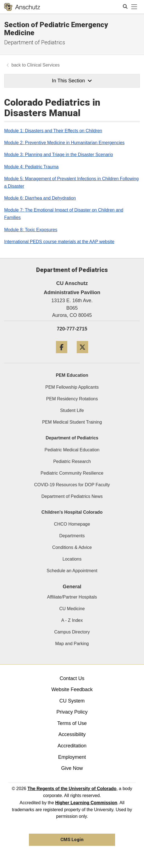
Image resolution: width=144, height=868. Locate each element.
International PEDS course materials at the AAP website (59, 242)
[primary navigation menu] (134, 7)
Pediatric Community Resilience (72, 473)
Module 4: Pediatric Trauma (31, 167)
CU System (72, 701)
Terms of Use (72, 723)
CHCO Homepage (72, 524)
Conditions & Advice (72, 547)
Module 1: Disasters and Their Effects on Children (53, 131)
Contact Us (72, 678)
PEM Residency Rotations (72, 399)
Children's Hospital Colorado (72, 512)
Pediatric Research (72, 461)
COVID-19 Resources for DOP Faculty (72, 485)
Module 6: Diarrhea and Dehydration (40, 198)
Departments (72, 536)
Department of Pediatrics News (72, 496)
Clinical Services (43, 65)
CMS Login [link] (72, 840)
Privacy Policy (72, 712)
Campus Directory (72, 632)
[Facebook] (62, 355)
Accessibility (72, 734)
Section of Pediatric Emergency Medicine (56, 29)
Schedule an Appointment (72, 571)
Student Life (72, 410)
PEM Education (72, 375)
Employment (72, 757)
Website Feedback (72, 689)
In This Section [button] (72, 81)
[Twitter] (82, 355)
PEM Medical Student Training (72, 422)
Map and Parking (72, 644)
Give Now (72, 768)
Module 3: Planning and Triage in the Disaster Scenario (59, 155)
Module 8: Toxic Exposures (31, 230)
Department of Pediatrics (35, 42)
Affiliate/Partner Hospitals (72, 597)
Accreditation (72, 746)
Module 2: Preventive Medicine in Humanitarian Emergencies (64, 143)
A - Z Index (72, 620)
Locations (72, 559)
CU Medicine (72, 609)
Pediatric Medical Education (72, 450)
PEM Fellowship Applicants (72, 387)
